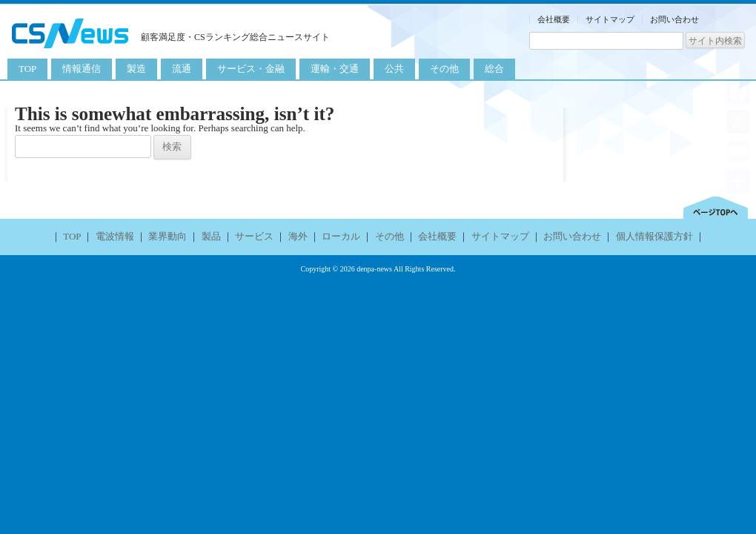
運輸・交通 (335, 69)
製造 (136, 69)
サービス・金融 (251, 69)
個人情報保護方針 (654, 236)
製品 (211, 236)
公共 (394, 69)
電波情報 (115, 236)
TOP (27, 69)
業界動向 (168, 236)
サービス (254, 236)
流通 (182, 69)
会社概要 (554, 19)
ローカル (341, 236)
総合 (494, 69)
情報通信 (82, 69)
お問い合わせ (674, 19)
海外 (298, 236)
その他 (444, 69)
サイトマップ (610, 19)
